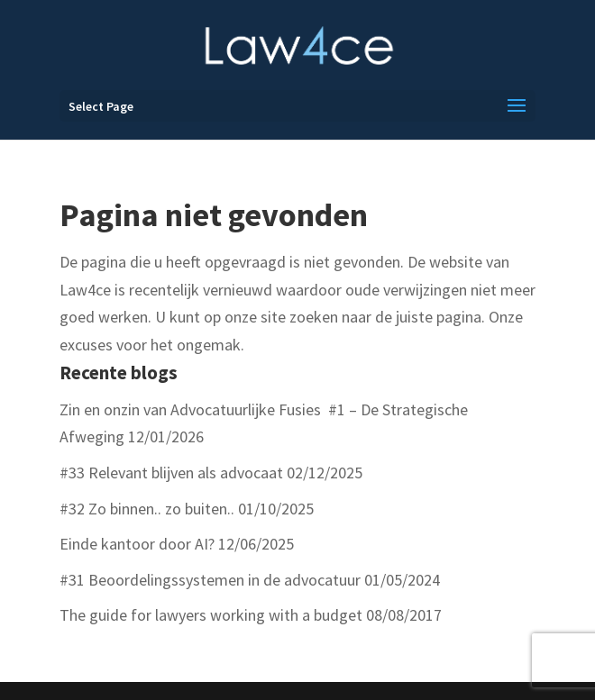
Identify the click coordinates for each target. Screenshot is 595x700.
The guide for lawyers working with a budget (211, 615)
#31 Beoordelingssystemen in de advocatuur (210, 580)
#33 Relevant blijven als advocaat (171, 473)
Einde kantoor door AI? (137, 544)
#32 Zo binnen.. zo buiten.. (147, 509)
